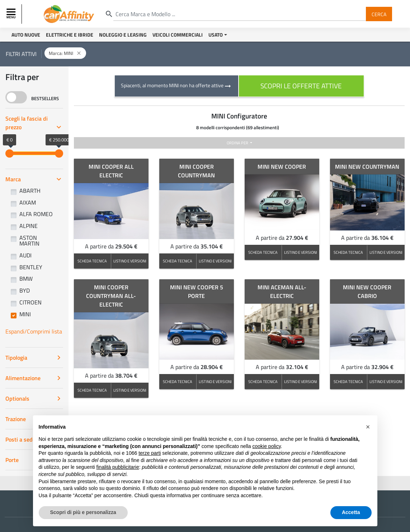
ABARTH (30, 191)
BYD (25, 290)
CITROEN (30, 302)
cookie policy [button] (266, 446)
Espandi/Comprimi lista (34, 331)
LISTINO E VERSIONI (130, 261)
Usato (216, 35)
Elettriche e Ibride (70, 35)
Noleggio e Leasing (123, 35)
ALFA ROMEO (36, 214)
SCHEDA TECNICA (92, 261)
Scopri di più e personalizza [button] (83, 512)
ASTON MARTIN (29, 241)
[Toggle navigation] (12, 14)
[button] (368, 427)
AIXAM (28, 202)
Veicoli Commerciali (178, 35)
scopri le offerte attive (301, 86)
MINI (25, 314)
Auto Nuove (26, 35)
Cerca (379, 14)
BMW (26, 279)
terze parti (150, 453)
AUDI (25, 255)
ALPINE (29, 226)
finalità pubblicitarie (118, 467)
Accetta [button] (351, 512)
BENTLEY (31, 267)
